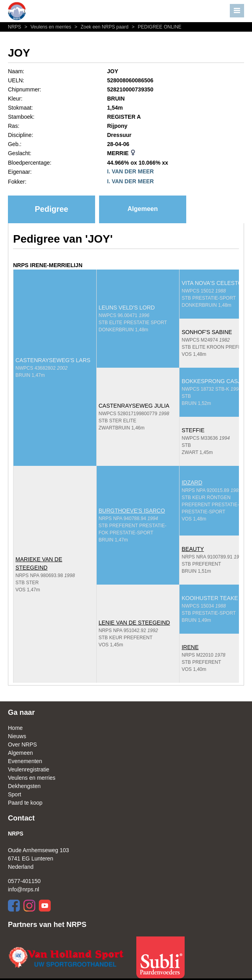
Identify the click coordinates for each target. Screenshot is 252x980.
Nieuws (17, 736)
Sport (14, 794)
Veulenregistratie (29, 769)
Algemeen (143, 209)
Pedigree (52, 209)
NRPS (15, 27)
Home (15, 728)
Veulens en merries (48, 27)
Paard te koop (25, 803)
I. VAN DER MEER (130, 171)
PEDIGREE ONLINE (156, 27)
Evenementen (25, 761)
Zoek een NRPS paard (101, 27)
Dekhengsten (24, 786)
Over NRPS (22, 744)
